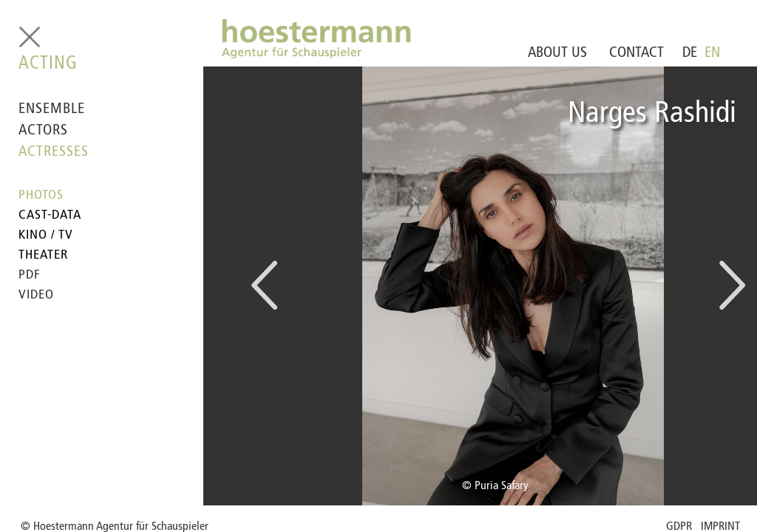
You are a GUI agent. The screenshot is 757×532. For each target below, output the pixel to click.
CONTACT (637, 53)
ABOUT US (557, 53)
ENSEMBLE (52, 109)
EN (712, 53)
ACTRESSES (54, 152)
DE (690, 53)
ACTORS (43, 131)
